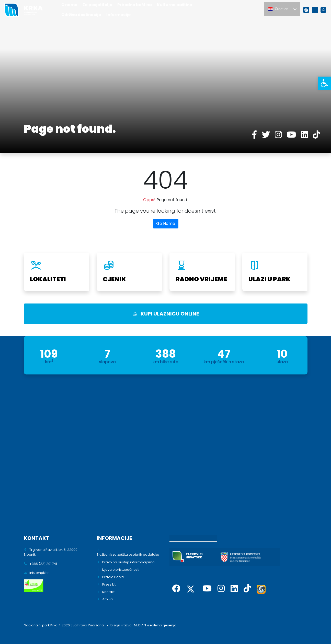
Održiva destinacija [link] (81, 15)
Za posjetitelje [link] (97, 5)
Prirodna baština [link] (135, 5)
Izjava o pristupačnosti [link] (121, 570)
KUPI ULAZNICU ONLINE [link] (166, 314)
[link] (324, 83)
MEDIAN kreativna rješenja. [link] (156, 625)
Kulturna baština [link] (175, 5)
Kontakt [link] (108, 592)
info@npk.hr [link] (39, 573)
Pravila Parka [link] (113, 577)
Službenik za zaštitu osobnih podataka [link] (128, 555)
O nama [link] (69, 5)
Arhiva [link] (107, 599)
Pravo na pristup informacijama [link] (128, 562)
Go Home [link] (166, 223)
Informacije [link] (118, 15)
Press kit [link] (109, 584)
